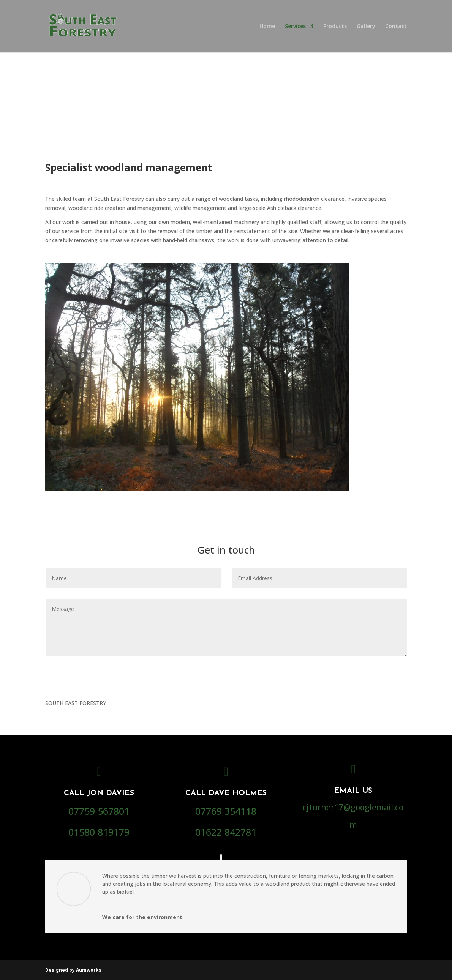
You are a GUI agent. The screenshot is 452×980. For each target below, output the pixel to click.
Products (335, 27)
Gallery (366, 27)
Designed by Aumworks (73, 970)
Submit (385, 671)
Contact (396, 27)
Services (295, 27)
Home (267, 27)
